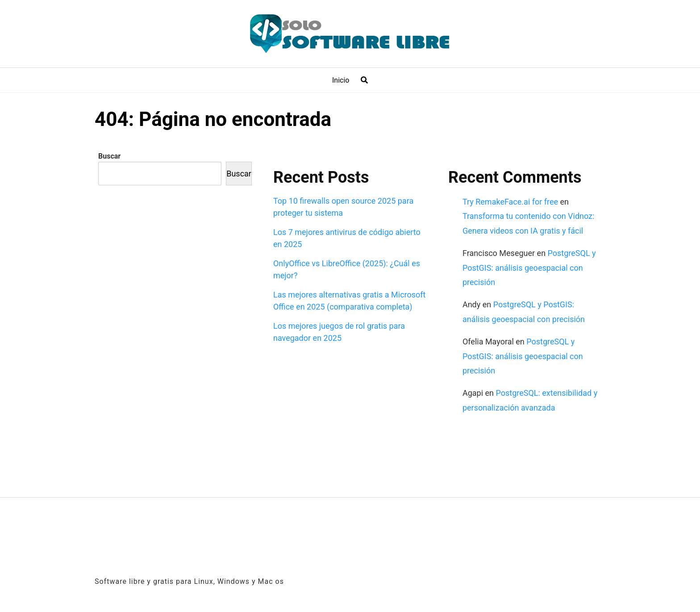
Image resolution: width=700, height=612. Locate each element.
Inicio (341, 80)
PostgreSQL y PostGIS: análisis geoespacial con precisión (529, 268)
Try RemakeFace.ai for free (510, 202)
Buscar (109, 156)
